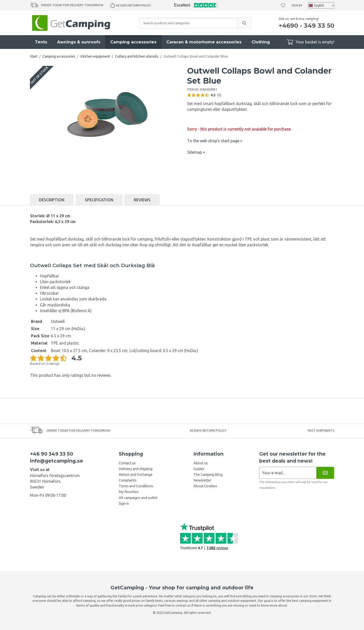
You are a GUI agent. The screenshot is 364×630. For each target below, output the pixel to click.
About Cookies (205, 486)
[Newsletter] (325, 473)
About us (201, 463)
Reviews (142, 200)
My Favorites (129, 492)
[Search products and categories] (188, 23)
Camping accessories (133, 42)
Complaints (128, 480)
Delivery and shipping (136, 469)
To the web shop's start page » (215, 141)
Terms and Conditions (136, 486)
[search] (244, 23)
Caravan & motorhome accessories (204, 42)
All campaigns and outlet (138, 498)
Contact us (127, 463)
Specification (99, 200)
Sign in (297, 5)
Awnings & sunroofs (79, 42)
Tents (41, 42)
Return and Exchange (136, 475)
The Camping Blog (208, 475)
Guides (199, 469)
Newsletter (202, 480)
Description (52, 200)
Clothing (261, 42)
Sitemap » (196, 152)
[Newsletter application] (288, 473)
